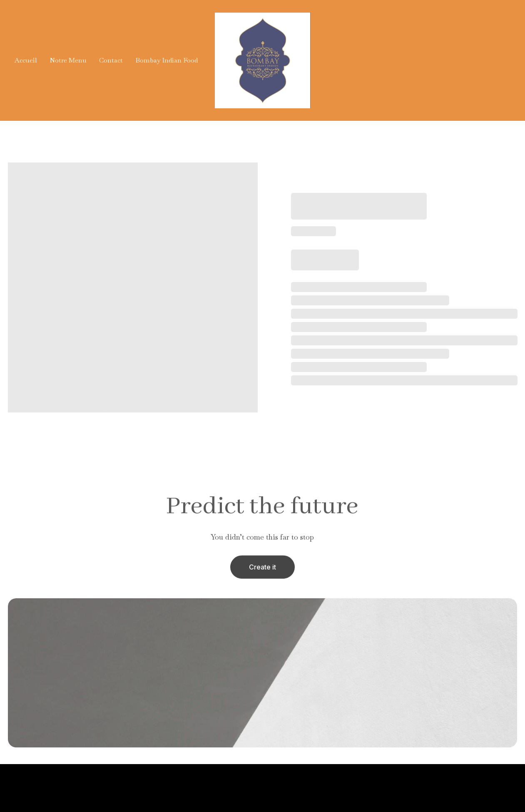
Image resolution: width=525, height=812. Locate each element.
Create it (262, 569)
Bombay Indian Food (167, 60)
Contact (111, 60)
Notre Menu (68, 60)
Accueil (26, 60)
